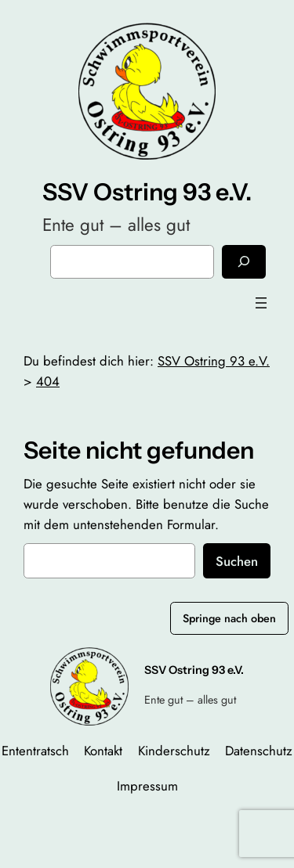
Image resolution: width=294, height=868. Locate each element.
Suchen (237, 561)
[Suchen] (244, 262)
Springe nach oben (229, 618)
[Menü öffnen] (261, 303)
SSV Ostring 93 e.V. (147, 192)
